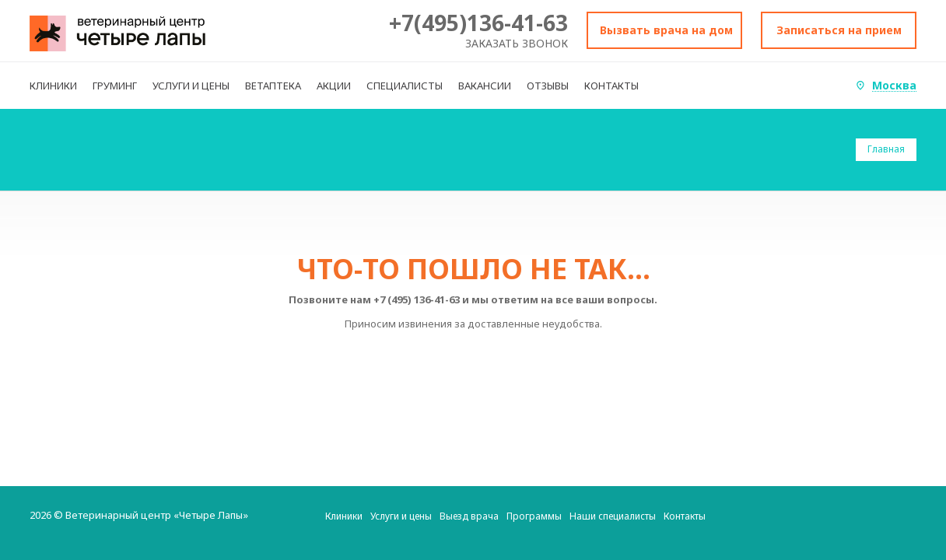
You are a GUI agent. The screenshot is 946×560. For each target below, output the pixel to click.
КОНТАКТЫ (611, 86)
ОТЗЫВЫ (548, 86)
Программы (534, 516)
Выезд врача (469, 516)
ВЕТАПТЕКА (273, 86)
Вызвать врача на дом (666, 30)
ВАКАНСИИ (485, 86)
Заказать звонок (517, 43)
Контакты (685, 516)
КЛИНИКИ (53, 86)
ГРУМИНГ (115, 86)
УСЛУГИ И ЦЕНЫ (191, 86)
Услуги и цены (401, 516)
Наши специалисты (613, 516)
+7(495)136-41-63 (478, 23)
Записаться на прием (839, 30)
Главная (886, 149)
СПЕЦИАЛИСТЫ (405, 86)
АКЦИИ (334, 86)
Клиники (344, 516)
